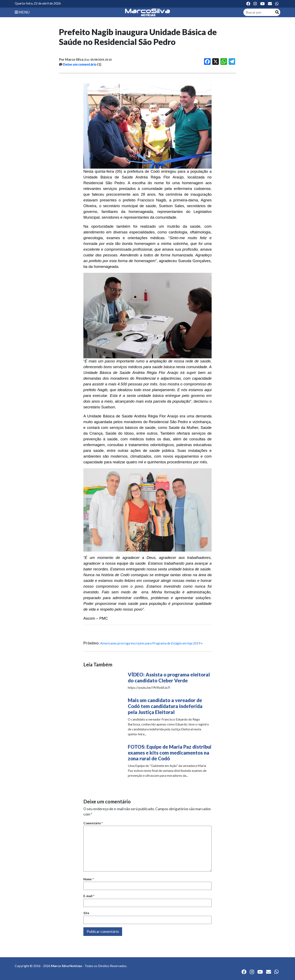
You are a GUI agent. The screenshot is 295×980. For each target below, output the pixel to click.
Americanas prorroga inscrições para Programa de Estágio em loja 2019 (150, 643)
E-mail (89, 896)
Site (86, 913)
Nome (89, 879)
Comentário (93, 823)
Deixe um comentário (80, 64)
